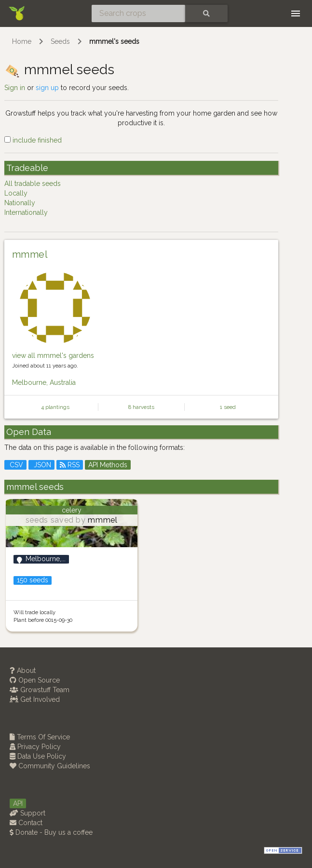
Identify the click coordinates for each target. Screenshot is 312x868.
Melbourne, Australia (44, 382)
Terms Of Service (40, 737)
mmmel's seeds (114, 41)
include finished (33, 140)
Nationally (20, 203)
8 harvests (141, 407)
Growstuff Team (40, 690)
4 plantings (55, 407)
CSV (15, 465)
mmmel (30, 254)
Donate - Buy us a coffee (51, 832)
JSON (41, 465)
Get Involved (35, 699)
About (23, 671)
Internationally (26, 212)
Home (22, 41)
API (18, 803)
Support (27, 813)
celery (72, 510)
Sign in (15, 88)
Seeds (60, 41)
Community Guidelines (50, 766)
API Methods (108, 465)
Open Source (35, 680)
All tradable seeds (33, 184)
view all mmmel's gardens (53, 355)
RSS (70, 465)
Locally (16, 193)
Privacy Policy (35, 747)
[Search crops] (138, 13)
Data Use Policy (38, 756)
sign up (47, 88)
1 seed (228, 407)
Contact (26, 823)
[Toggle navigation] (296, 13)
